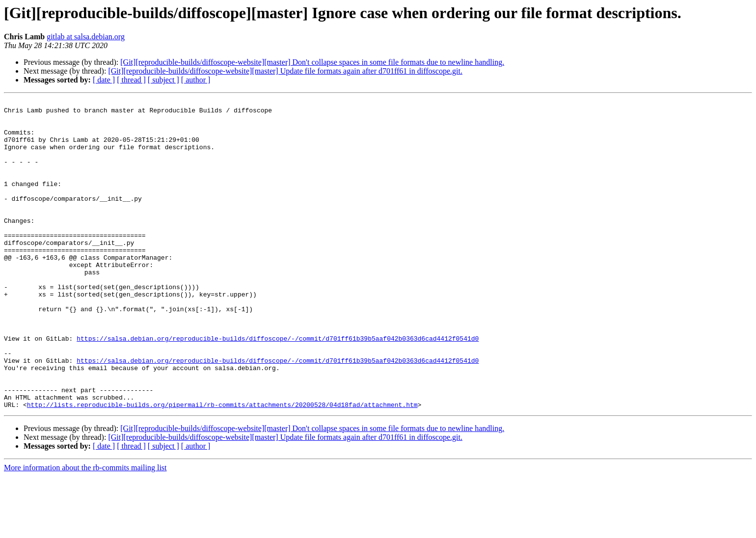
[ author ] (196, 80)
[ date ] (104, 80)
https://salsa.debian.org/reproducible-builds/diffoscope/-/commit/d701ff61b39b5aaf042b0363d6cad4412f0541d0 (278, 387)
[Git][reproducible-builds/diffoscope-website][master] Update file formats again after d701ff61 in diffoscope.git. (285, 71)
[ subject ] (163, 80)
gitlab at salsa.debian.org (86, 37)
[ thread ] (131, 80)
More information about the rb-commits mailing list (85, 529)
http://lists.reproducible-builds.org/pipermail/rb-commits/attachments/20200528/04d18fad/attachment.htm (222, 466)
